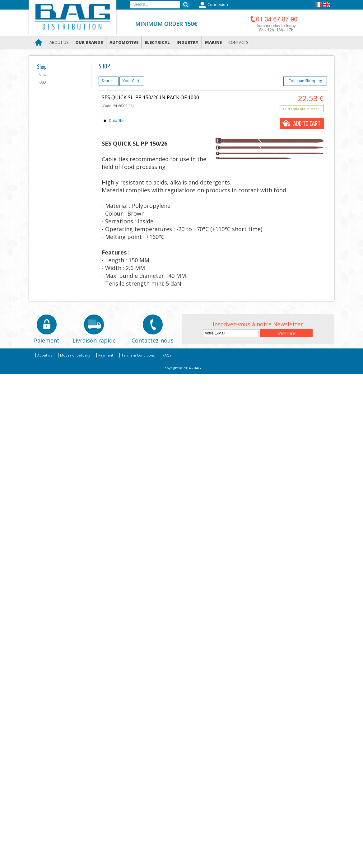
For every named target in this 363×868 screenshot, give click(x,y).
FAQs (167, 355)
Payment (106, 355)
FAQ (42, 82)
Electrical (157, 42)
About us (59, 42)
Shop (42, 67)
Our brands (89, 42)
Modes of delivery (75, 355)
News (43, 75)
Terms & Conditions (138, 355)
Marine (213, 42)
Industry (187, 42)
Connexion (213, 5)
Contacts (238, 42)
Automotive (124, 42)
